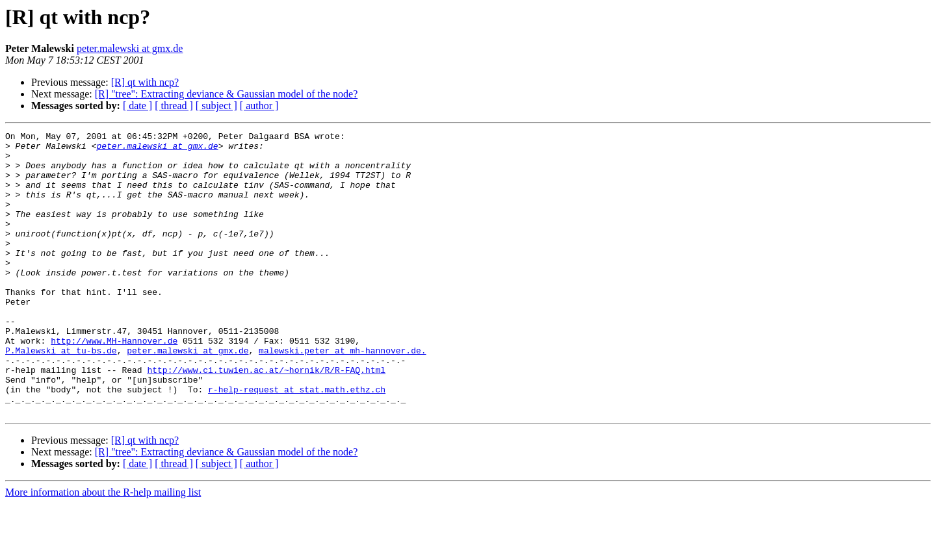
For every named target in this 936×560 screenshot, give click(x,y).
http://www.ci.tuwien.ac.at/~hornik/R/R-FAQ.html (266, 418)
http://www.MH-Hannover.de (114, 383)
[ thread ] (174, 106)
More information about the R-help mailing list (103, 549)
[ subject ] (216, 106)
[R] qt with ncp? (145, 82)
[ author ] (259, 106)
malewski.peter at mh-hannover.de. (342, 395)
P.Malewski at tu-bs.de (61, 395)
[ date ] (137, 106)
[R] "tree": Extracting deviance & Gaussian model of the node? (226, 94)
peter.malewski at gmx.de (130, 48)
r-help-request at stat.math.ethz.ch (297, 442)
